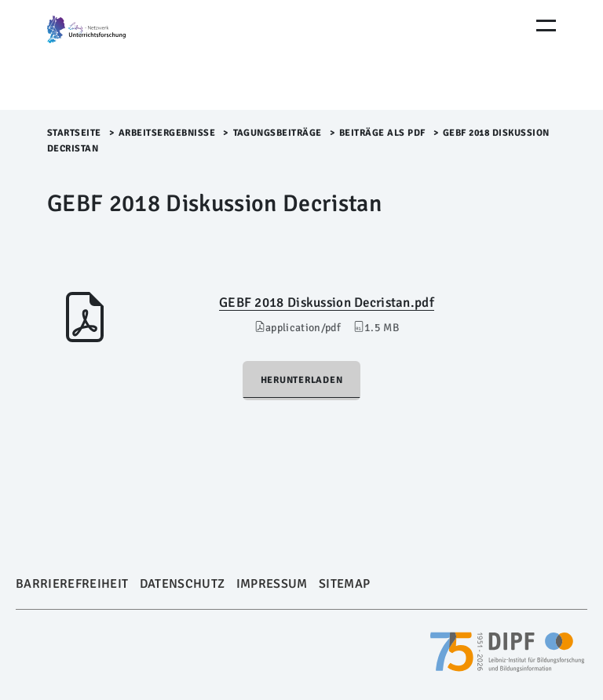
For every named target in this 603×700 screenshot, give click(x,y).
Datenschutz (183, 584)
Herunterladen (302, 380)
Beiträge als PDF (382, 133)
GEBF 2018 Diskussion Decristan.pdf (327, 303)
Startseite (74, 133)
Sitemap (344, 584)
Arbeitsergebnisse (167, 133)
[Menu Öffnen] (546, 26)
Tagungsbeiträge (278, 133)
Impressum (272, 584)
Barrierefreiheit (72, 584)
